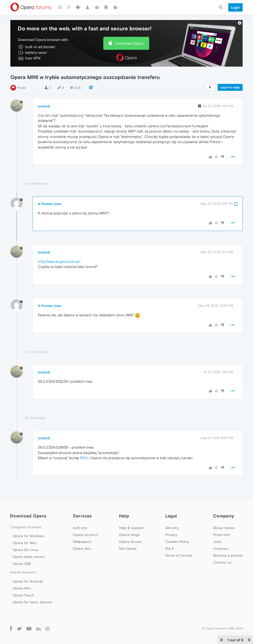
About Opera (224, 528)
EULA (170, 549)
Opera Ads (82, 549)
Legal (171, 516)
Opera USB (22, 564)
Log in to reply (230, 87)
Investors (221, 549)
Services (82, 516)
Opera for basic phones (32, 602)
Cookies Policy (177, 542)
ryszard (44, 106)
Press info (221, 535)
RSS (84, 458)
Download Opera (129, 43)
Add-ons (80, 528)
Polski (21, 88)
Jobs (217, 542)
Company (224, 516)
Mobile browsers (23, 572)
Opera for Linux (25, 550)
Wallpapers (82, 542)
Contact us (222, 562)
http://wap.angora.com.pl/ (59, 261)
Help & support (132, 528)
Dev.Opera (128, 549)
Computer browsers (26, 527)
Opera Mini (22, 588)
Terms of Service (179, 555)
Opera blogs (129, 535)
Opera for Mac (25, 543)
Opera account (85, 535)
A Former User (50, 204)
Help (124, 516)
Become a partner (228, 555)
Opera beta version (29, 557)
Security (172, 528)
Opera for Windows (28, 536)
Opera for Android (28, 581)
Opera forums (130, 542)
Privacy (171, 535)
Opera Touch (23, 595)
